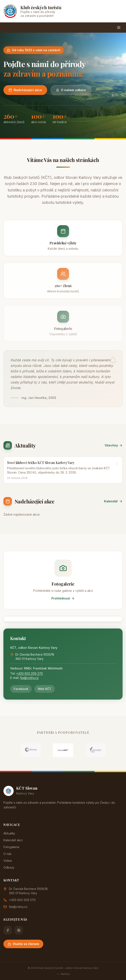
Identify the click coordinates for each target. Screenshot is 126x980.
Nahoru (63, 974)
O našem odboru (71, 90)
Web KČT (45, 689)
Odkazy (9, 867)
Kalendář (113, 501)
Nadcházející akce (25, 90)
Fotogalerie (11, 847)
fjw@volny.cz (29, 678)
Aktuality (9, 833)
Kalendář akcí (13, 840)
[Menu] (119, 28)
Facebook (21, 689)
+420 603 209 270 (30, 673)
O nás (7, 854)
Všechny (114, 445)
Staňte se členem (23, 944)
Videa (8, 861)
